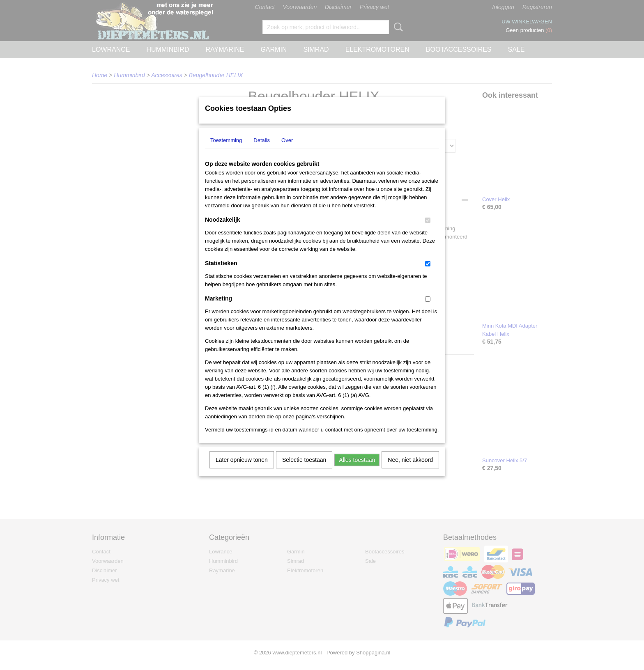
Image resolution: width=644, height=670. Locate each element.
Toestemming (226, 151)
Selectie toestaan (304, 470)
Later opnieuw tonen (242, 470)
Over (287, 151)
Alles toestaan (357, 470)
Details (262, 151)
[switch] (428, 231)
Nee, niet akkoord (410, 470)
